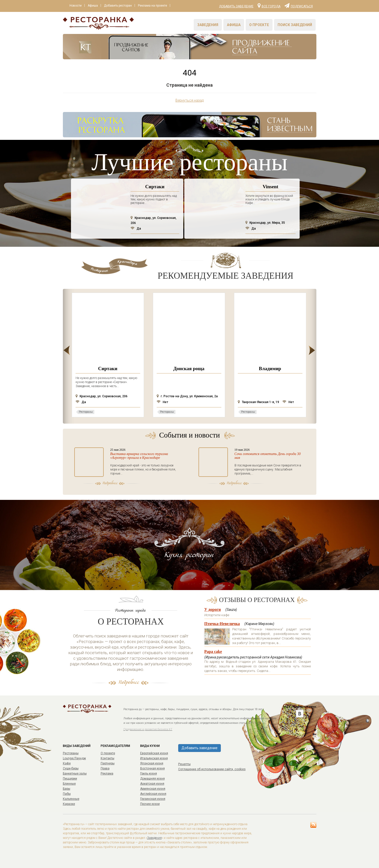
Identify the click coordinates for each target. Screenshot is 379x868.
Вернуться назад (189, 100)
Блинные (69, 784)
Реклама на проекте (156, 6)
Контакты (107, 758)
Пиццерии (70, 779)
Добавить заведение (236, 6)
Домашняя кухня (152, 779)
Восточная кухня (152, 768)
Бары (67, 789)
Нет (162, 402)
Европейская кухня (154, 753)
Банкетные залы (75, 773)
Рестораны (71, 753)
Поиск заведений (295, 25)
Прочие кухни (150, 804)
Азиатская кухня (152, 784)
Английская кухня (153, 794)
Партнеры (108, 763)
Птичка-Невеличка (222, 624)
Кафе (67, 763)
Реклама (107, 773)
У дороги (213, 609)
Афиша (94, 6)
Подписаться (299, 5)
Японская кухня (152, 763)
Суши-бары (71, 768)
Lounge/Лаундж (74, 758)
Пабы (67, 794)
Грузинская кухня (153, 799)
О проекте (259, 25)
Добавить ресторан (120, 6)
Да (136, 229)
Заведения (208, 25)
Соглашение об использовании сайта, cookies (212, 769)
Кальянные (71, 799)
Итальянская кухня (154, 758)
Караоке (69, 804)
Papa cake (213, 652)
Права (105, 768)
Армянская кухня (153, 789)
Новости (76, 6)
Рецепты (184, 764)
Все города (269, 5)
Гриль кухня (149, 773)
